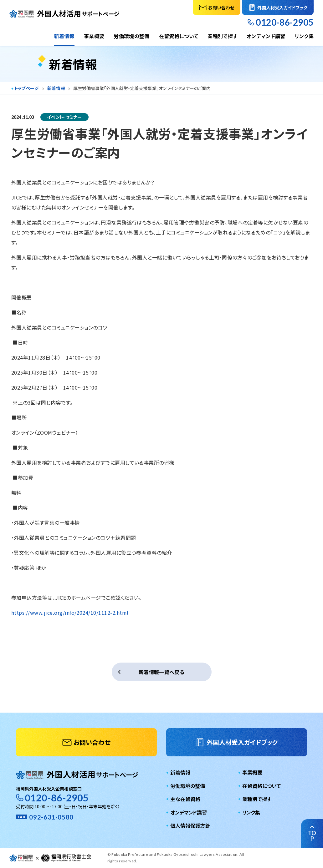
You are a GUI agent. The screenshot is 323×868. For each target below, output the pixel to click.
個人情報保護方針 (190, 825)
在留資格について (179, 36)
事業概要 (94, 36)
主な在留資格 (185, 799)
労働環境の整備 (131, 36)
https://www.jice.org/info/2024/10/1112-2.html (70, 613)
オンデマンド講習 (266, 36)
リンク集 (304, 36)
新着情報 (64, 36)
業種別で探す (222, 36)
